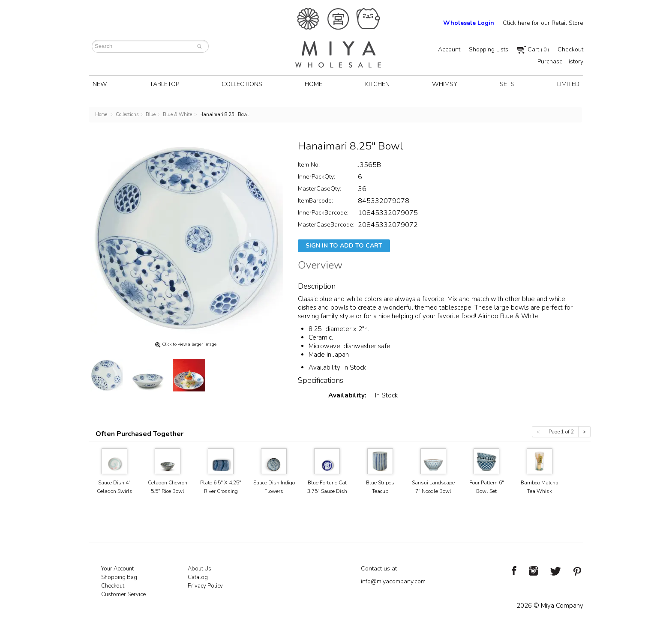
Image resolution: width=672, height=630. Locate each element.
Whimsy (443, 84)
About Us (199, 567)
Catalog (198, 576)
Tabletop (168, 84)
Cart (533, 49)
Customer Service (123, 593)
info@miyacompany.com (393, 580)
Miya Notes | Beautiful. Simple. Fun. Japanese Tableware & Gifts (338, 38)
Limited (563, 84)
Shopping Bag (119, 576)
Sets (504, 84)
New (105, 84)
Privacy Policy (205, 585)
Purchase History (560, 61)
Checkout (570, 49)
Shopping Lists (489, 49)
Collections (245, 84)
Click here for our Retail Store (543, 23)
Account (449, 49)
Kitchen (377, 84)
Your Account (117, 567)
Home (315, 84)
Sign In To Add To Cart (344, 244)
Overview (320, 265)
